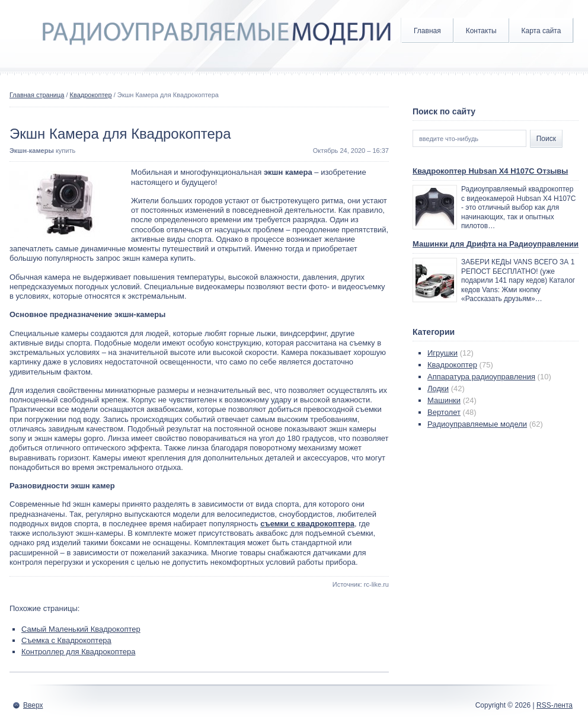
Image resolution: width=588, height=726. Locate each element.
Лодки (438, 388)
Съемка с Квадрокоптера (66, 640)
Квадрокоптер (91, 95)
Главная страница (37, 95)
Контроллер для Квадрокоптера (78, 652)
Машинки (444, 400)
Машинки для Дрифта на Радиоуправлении (496, 244)
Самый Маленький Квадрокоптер (81, 629)
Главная (427, 31)
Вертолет (444, 412)
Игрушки (442, 353)
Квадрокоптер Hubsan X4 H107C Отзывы (490, 171)
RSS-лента (555, 705)
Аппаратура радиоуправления (481, 377)
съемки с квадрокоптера (307, 524)
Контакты (481, 31)
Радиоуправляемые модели (477, 424)
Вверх (33, 705)
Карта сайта (541, 31)
